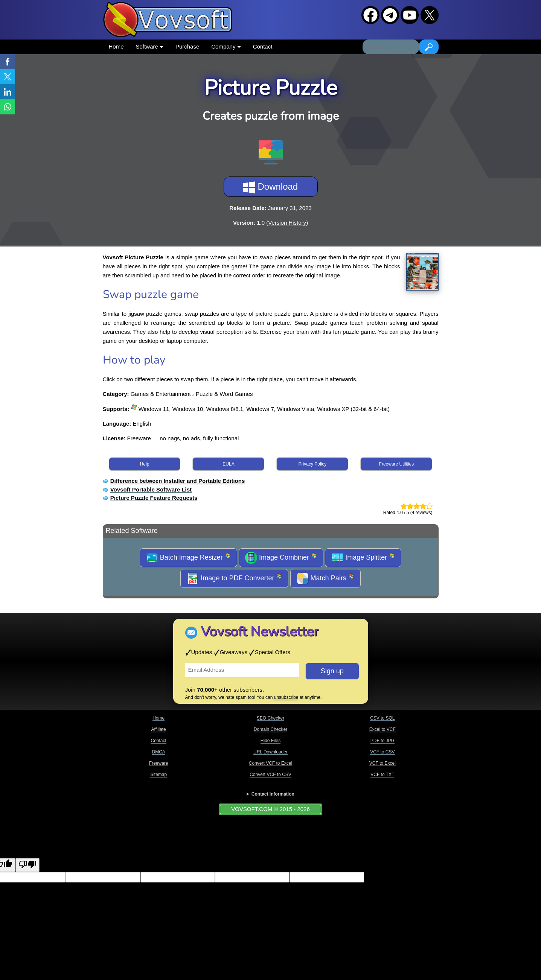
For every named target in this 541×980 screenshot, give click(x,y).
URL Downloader (270, 752)
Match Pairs (325, 578)
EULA (228, 464)
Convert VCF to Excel (270, 763)
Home (116, 46)
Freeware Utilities (397, 464)
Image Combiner (281, 558)
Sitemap (158, 775)
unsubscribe (286, 697)
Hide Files (270, 741)
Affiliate (159, 729)
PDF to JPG (383, 741)
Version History (287, 223)
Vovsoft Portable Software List (151, 489)
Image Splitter (363, 558)
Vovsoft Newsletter (260, 632)
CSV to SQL (382, 718)
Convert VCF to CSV (270, 775)
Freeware (159, 763)
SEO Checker (270, 718)
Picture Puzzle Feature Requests (154, 498)
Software (150, 46)
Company (226, 46)
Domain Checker (270, 729)
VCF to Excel (383, 763)
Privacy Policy (313, 464)
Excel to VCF (383, 729)
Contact (263, 46)
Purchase (187, 46)
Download (270, 187)
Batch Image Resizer (188, 558)
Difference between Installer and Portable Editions (178, 481)
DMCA (158, 752)
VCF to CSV (382, 752)
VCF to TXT (382, 775)
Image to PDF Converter (234, 578)
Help (145, 464)
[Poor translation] (27, 865)
